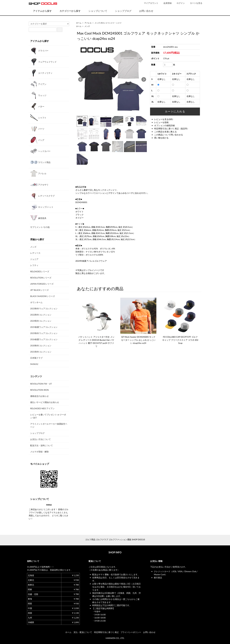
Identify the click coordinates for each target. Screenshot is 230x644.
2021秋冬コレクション (41, 352)
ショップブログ (121, 11)
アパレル (88, 23)
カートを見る (195, 3)
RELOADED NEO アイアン (42, 408)
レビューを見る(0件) (164, 119)
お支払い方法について (40, 439)
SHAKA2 (34, 364)
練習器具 (38, 218)
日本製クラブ (36, 358)
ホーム (79, 23)
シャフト (38, 118)
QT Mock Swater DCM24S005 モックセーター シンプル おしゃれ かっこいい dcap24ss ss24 (138, 340)
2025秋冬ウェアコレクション (44, 333)
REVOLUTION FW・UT (41, 384)
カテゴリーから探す (68, 11)
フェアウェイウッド (43, 62)
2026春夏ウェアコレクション (44, 339)
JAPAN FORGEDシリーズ (42, 284)
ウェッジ (38, 95)
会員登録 (166, 3)
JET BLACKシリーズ (39, 290)
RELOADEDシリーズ (40, 271)
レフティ (34, 265)
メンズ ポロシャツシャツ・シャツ (108, 23)
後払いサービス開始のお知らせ (45, 402)
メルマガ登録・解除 (39, 452)
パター (37, 106)
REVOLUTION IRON (40, 390)
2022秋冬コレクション (41, 315)
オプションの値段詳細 (164, 125)
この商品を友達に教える (165, 132)
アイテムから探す (40, 11)
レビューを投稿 (161, 122)
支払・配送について (83, 632)
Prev (81, 79)
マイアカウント (150, 3)
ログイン (179, 3)
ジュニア (34, 259)
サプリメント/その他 (40, 227)
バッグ (37, 140)
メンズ (87, 26)
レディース (35, 253)
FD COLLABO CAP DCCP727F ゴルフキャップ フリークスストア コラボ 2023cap (180, 340)
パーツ (37, 129)
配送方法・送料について (42, 445)
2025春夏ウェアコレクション (44, 327)
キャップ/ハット (42, 207)
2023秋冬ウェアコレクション (44, 308)
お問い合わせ (144, 11)
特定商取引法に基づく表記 (106, 632)
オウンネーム (36, 302)
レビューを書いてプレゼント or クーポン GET (48, 416)
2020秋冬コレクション (41, 346)
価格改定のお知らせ (39, 396)
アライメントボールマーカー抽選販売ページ (49, 425)
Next (144, 79)
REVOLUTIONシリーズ (41, 278)
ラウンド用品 (40, 162)
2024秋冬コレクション (41, 321)
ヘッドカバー (40, 151)
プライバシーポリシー (131, 632)
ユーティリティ (41, 73)
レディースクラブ (42, 196)
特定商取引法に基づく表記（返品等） (172, 128)
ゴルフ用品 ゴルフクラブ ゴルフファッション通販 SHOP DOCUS (115, 539)
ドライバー (39, 51)
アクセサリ (39, 185)
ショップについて (96, 11)
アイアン (38, 84)
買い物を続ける (161, 138)
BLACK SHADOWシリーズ (43, 296)
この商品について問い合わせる (169, 135)
